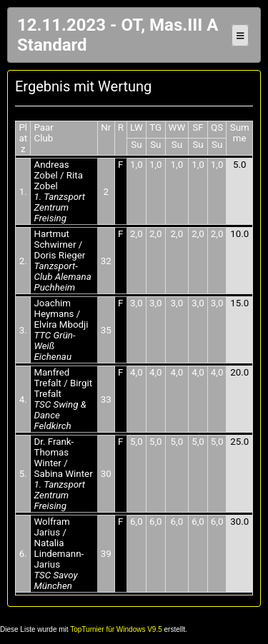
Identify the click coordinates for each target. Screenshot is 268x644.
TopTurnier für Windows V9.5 (116, 629)
